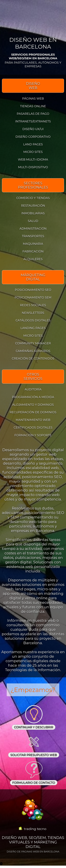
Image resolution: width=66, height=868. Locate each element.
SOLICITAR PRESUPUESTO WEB (34, 755)
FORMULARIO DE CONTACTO (34, 783)
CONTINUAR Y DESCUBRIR (34, 727)
